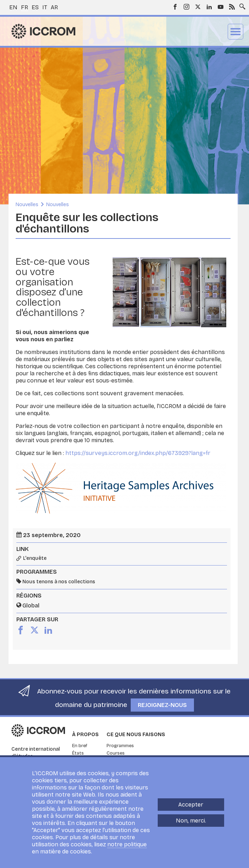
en (13, 7)
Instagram (186, 7)
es (35, 7)
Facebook (175, 7)
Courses (116, 753)
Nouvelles (27, 205)
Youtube (221, 7)
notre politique (127, 844)
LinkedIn (209, 7)
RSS (232, 7)
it (45, 7)
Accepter (191, 805)
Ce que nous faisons (136, 735)
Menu (236, 32)
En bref (80, 746)
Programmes (120, 746)
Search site (241, 5)
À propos (85, 735)
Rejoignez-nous (162, 705)
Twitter (198, 7)
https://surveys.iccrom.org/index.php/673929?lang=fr (138, 453)
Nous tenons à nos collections (59, 582)
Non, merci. (191, 821)
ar (54, 7)
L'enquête (35, 558)
